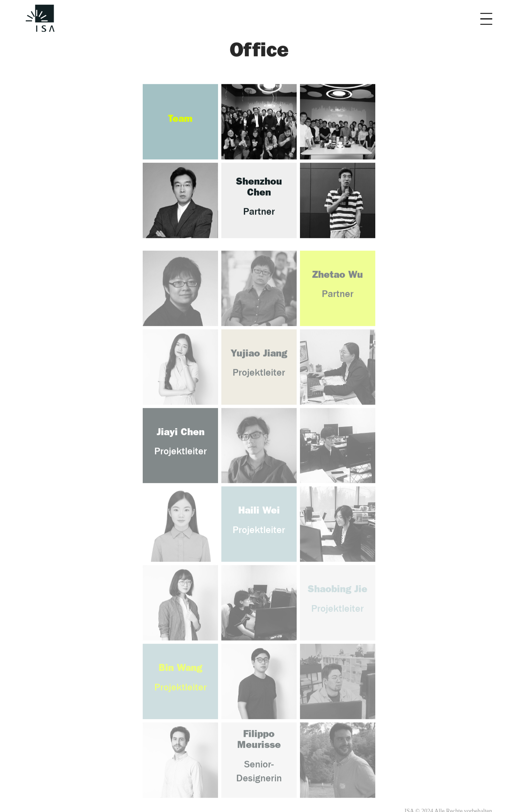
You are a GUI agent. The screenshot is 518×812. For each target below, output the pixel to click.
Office (259, 52)
